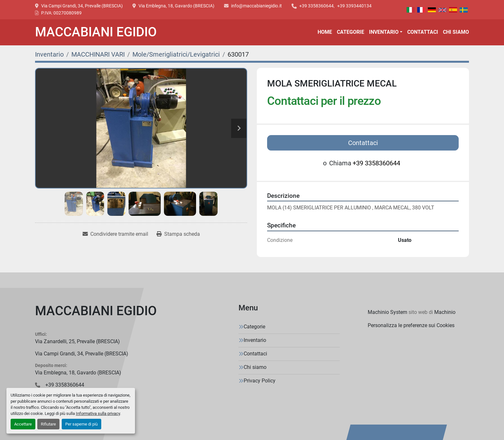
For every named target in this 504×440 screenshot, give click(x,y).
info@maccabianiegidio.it (256, 6)
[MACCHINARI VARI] (98, 54)
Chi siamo (456, 32)
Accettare (23, 424)
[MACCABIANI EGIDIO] (96, 312)
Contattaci (423, 32)
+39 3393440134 (354, 6)
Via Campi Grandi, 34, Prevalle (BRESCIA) (82, 6)
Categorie (351, 32)
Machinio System (387, 312)
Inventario (384, 32)
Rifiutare (48, 424)
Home (325, 32)
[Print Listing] (178, 234)
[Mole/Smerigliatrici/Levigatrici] (176, 54)
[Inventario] (49, 54)
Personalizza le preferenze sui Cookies (411, 325)
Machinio (445, 312)
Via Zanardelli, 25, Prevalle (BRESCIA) (77, 341)
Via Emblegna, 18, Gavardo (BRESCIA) (176, 6)
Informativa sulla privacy (98, 413)
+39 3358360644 (316, 6)
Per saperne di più (81, 424)
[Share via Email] (115, 234)
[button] (386, 32)
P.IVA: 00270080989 (61, 13)
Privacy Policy (260, 381)
